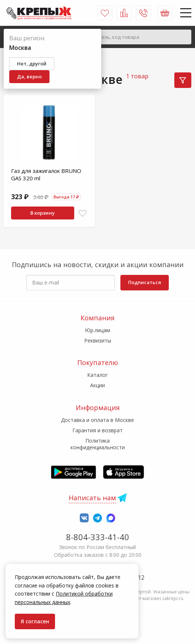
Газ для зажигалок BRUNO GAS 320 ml (46, 174)
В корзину (42, 213)
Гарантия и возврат (97, 430)
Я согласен (35, 621)
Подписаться (145, 282)
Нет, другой (32, 64)
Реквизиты (98, 340)
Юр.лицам (97, 330)
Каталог (97, 375)
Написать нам (92, 498)
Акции (97, 385)
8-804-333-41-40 (98, 537)
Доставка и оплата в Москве (97, 420)
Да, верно (29, 76)
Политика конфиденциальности (98, 444)
